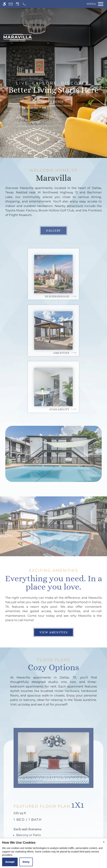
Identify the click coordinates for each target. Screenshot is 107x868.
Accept (10, 862)
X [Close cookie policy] (104, 842)
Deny (26, 862)
